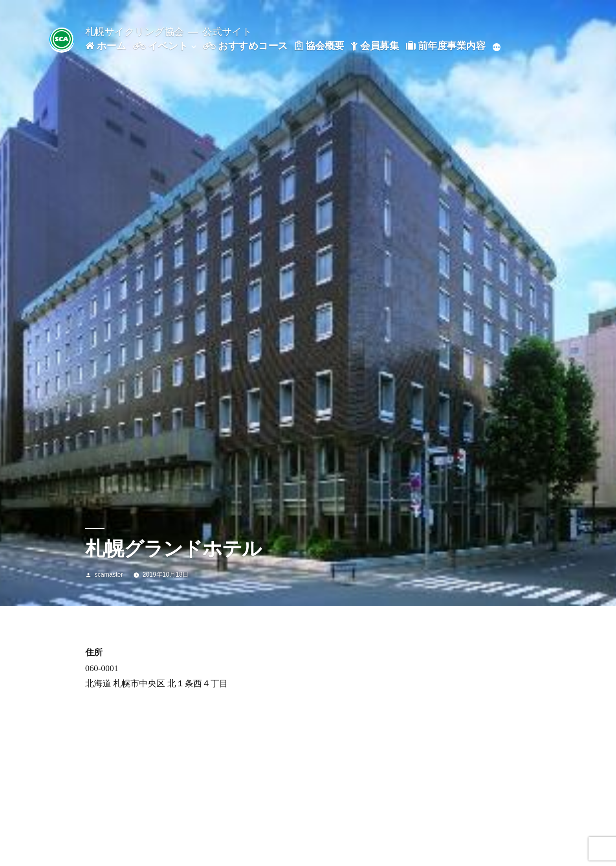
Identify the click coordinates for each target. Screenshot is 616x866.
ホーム (106, 46)
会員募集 (375, 46)
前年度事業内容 (445, 46)
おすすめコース (245, 46)
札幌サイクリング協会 (135, 32)
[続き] (497, 48)
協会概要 (319, 46)
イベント (161, 46)
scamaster (109, 575)
